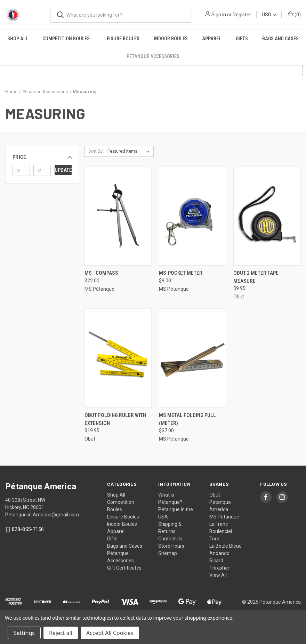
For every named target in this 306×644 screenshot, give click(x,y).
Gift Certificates (124, 568)
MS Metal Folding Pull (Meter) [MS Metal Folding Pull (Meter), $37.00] (187, 419)
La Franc (219, 524)
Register (242, 15)
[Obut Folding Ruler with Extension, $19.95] (118, 358)
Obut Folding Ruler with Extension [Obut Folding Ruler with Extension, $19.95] (115, 419)
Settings (24, 633)
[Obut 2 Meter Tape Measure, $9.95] (267, 216)
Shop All (18, 39)
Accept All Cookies (110, 633)
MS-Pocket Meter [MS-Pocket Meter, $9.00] (181, 273)
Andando (219, 553)
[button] (42, 157)
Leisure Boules (122, 39)
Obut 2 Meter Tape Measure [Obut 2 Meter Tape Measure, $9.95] (256, 277)
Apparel (212, 39)
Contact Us (170, 539)
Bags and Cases (280, 39)
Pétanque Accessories (153, 56)
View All (218, 575)
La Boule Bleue (226, 546)
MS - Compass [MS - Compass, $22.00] (101, 273)
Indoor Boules (171, 39)
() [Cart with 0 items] (294, 14)
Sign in (219, 15)
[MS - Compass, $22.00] (118, 216)
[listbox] (130, 151)
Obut (215, 495)
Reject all (61, 633)
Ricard (216, 561)
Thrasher (219, 568)
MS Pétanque (224, 517)
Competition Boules (66, 39)
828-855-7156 (28, 530)
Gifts (242, 39)
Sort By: (96, 151)
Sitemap (168, 553)
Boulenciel (221, 531)
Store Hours (171, 546)
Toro (214, 539)
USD (269, 15)
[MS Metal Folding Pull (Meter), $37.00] (192, 358)
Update (63, 170)
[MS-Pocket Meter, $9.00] (192, 216)
